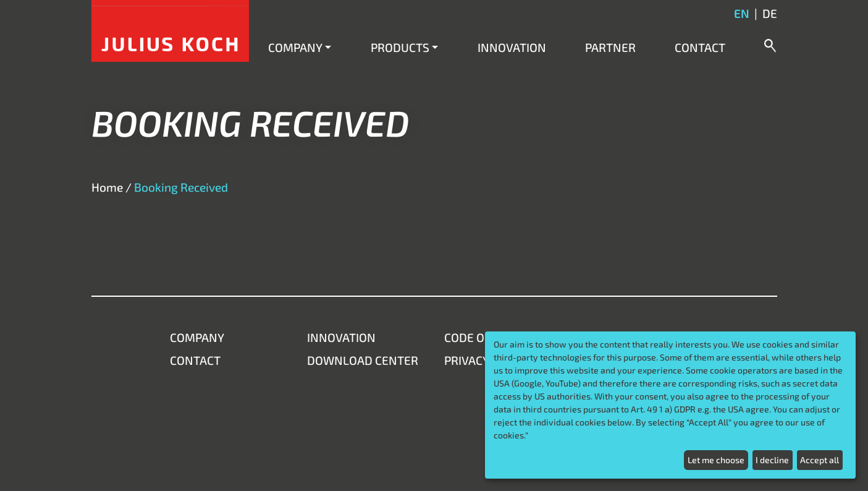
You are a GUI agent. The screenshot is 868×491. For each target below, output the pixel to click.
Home (107, 187)
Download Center (363, 360)
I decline (772, 460)
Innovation (512, 47)
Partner (610, 47)
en (742, 13)
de (770, 13)
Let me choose (716, 460)
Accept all (820, 460)
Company (295, 47)
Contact (700, 47)
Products (400, 47)
